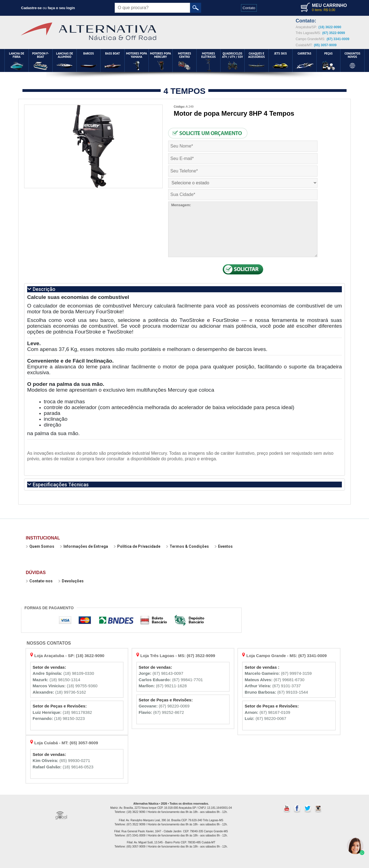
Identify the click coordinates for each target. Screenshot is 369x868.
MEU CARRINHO (329, 5)
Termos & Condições (187, 546)
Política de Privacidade (137, 546)
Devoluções (71, 581)
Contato (249, 8)
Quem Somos (40, 546)
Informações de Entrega (84, 546)
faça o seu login (61, 8)
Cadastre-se (31, 8)
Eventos (224, 546)
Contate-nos (39, 581)
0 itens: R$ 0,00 (324, 10)
